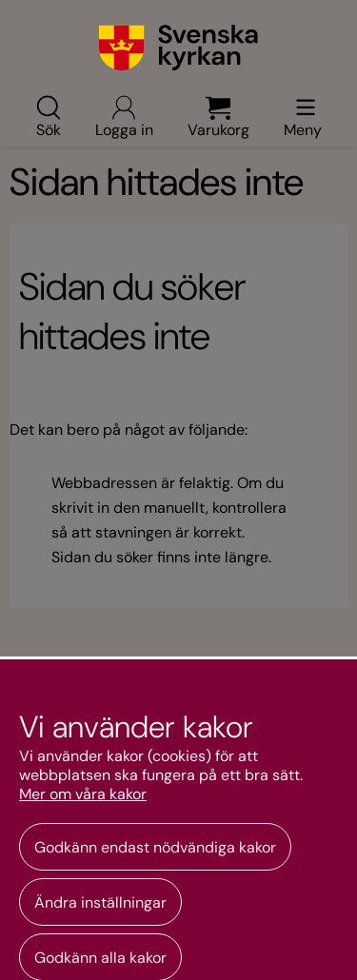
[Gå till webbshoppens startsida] (178, 48)
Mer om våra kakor (83, 794)
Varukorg (218, 116)
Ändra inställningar (100, 902)
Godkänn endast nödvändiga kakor (155, 847)
